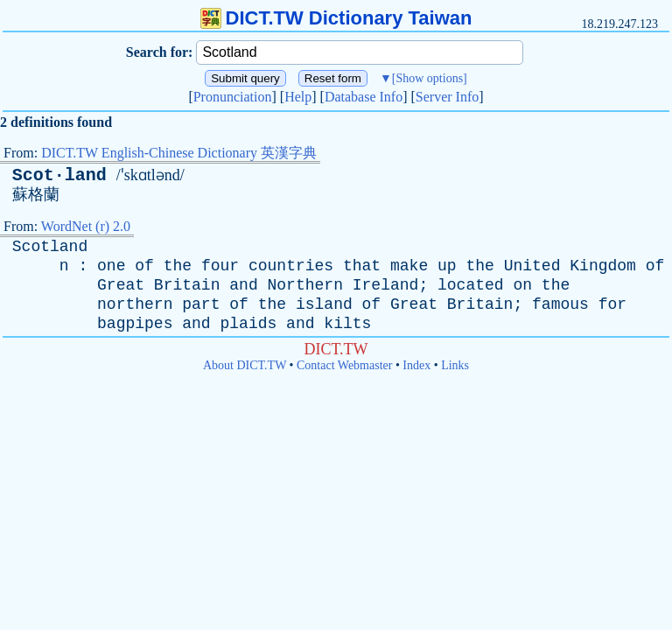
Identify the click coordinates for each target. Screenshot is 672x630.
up (447, 266)
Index (416, 365)
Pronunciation (233, 97)
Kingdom (603, 266)
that (362, 266)
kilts (347, 324)
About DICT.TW (245, 365)
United (532, 266)
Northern (305, 285)
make (409, 266)
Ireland (386, 285)
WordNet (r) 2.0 (86, 226)
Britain (187, 285)
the (178, 266)
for (612, 304)
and (243, 285)
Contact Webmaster (344, 365)
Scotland (50, 247)
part (201, 304)
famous (560, 304)
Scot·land (59, 175)
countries (291, 266)
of (144, 266)
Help (298, 97)
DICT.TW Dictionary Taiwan (336, 18)
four (220, 266)
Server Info (447, 97)
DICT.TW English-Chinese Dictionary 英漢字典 (179, 153)
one (111, 266)
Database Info (364, 97)
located (471, 285)
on (522, 285)
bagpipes (135, 324)
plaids (248, 324)
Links (455, 365)
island (324, 304)
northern (135, 304)
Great (121, 285)
